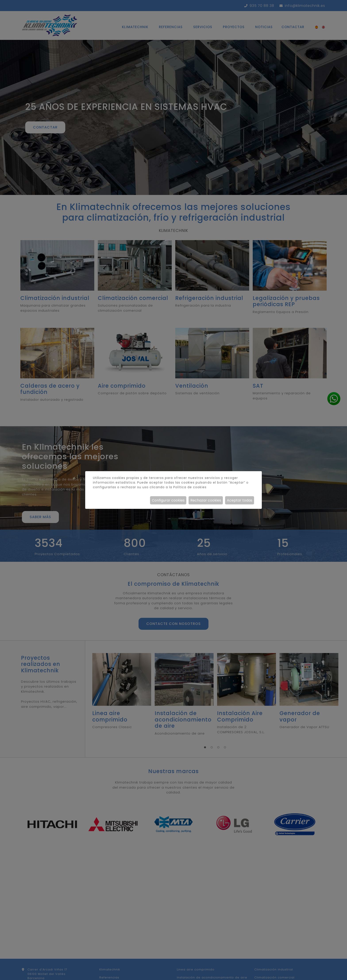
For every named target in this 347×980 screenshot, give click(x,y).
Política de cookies (190, 487)
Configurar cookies (168, 500)
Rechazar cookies (206, 500)
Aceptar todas (240, 500)
